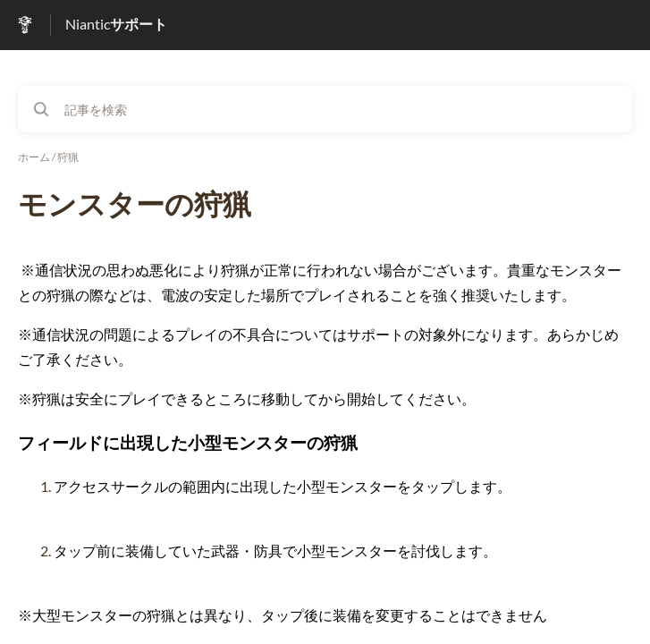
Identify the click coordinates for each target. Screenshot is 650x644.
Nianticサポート (116, 24)
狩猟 (68, 157)
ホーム (34, 157)
